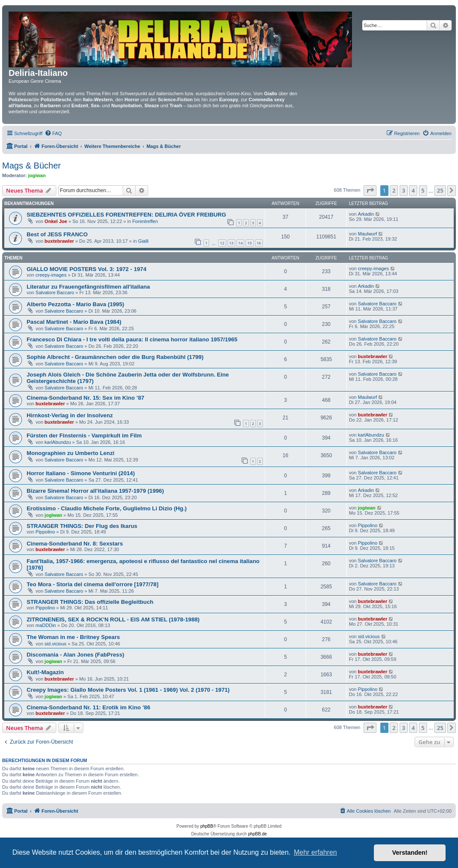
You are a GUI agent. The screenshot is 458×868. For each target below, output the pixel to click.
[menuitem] (53, 133)
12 (222, 243)
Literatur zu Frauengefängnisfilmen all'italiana (88, 287)
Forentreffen (145, 221)
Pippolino (45, 532)
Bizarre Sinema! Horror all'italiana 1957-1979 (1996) (95, 491)
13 (231, 243)
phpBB (207, 826)
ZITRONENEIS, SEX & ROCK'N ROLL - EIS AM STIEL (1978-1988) (113, 619)
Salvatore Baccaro (55, 292)
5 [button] (423, 190)
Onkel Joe (56, 221)
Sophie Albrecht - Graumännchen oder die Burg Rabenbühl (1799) (115, 357)
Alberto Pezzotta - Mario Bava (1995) (75, 304)
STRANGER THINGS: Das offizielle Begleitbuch (90, 602)
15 (249, 243)
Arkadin (366, 214)
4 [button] (413, 190)
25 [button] (440, 190)
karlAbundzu (58, 442)
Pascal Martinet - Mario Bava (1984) (74, 322)
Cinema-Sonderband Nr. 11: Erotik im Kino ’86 (88, 707)
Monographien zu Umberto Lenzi (70, 453)
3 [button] (404, 190)
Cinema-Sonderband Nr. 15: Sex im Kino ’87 (85, 398)
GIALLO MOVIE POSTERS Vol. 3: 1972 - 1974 (86, 269)
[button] (370, 190)
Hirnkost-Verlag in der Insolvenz (70, 415)
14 (240, 243)
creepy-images (51, 275)
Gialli (143, 241)
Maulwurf (368, 234)
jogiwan (37, 175)
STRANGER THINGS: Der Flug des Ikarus (82, 526)
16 (259, 243)
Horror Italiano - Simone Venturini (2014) (81, 473)
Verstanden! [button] (410, 853)
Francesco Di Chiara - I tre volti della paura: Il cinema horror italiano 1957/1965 (132, 339)
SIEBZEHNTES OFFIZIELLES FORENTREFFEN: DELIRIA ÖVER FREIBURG (126, 215)
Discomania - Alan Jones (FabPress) (75, 655)
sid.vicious (56, 644)
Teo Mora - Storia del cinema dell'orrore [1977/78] (93, 584)
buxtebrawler (59, 241)
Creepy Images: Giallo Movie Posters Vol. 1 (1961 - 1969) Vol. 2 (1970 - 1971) (128, 690)
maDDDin (46, 625)
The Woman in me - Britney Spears (73, 637)
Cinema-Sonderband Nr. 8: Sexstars (75, 544)
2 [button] (394, 190)
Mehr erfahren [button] (315, 852)
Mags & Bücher (32, 166)
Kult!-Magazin (45, 672)
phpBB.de (258, 834)
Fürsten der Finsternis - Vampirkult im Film (84, 436)
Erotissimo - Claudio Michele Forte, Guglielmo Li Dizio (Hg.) (107, 508)
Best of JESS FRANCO (57, 234)
